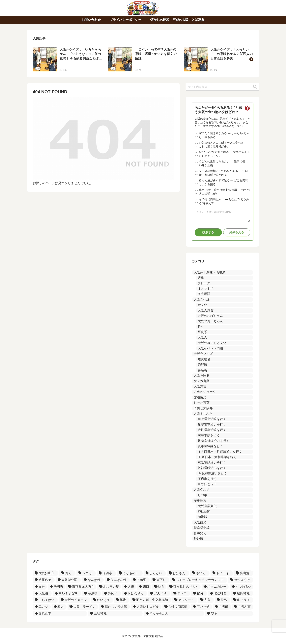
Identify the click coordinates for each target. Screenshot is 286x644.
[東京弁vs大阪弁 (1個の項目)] (81, 587)
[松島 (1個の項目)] (223, 600)
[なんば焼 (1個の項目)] (93, 580)
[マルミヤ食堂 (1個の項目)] (67, 594)
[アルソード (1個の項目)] (185, 600)
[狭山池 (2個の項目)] (244, 573)
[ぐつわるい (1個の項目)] (241, 587)
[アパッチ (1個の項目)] (202, 607)
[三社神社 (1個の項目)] (115, 614)
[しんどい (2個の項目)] (155, 573)
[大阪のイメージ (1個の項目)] (74, 600)
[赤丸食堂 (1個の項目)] (60, 614)
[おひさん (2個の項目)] (178, 573)
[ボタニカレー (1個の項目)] (215, 587)
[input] (222, 87)
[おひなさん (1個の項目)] (135, 594)
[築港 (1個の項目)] (122, 600)
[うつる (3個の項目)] (86, 573)
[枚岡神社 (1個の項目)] (242, 594)
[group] (68, 59)
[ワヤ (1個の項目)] (229, 614)
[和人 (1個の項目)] (59, 607)
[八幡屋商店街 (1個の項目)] (176, 607)
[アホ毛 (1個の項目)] (140, 580)
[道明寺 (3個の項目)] (106, 573)
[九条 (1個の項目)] (206, 600)
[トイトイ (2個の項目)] (222, 573)
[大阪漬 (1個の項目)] (42, 594)
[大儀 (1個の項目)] (129, 587)
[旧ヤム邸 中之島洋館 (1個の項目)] (151, 600)
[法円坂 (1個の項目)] (57, 587)
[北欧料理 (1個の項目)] (219, 594)
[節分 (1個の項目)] (199, 594)
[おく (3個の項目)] (67, 573)
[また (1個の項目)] (40, 587)
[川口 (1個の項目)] (144, 587)
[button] (251, 59)
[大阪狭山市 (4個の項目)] (46, 573)
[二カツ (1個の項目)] (42, 607)
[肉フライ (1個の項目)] (242, 600)
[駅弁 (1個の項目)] (159, 587)
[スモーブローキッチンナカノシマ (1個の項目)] (199, 580)
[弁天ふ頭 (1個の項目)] (243, 607)
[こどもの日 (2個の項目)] (130, 573)
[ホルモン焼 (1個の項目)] (109, 587)
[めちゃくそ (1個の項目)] (241, 580)
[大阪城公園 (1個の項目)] (68, 580)
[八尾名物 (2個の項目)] (44, 580)
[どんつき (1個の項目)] (159, 594)
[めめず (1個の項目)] (112, 594)
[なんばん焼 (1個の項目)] (117, 580)
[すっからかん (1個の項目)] (174, 614)
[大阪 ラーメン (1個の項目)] (83, 607)
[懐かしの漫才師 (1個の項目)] (114, 607)
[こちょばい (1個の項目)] (45, 600)
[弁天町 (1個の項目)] (222, 607)
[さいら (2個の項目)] (200, 573)
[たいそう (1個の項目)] (102, 600)
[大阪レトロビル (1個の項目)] (146, 607)
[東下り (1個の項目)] (160, 580)
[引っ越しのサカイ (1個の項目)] (184, 587)
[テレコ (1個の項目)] (181, 594)
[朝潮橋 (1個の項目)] (92, 594)
